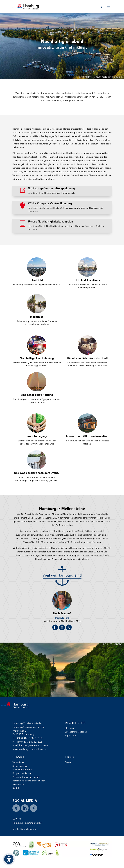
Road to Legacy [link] (37, 436)
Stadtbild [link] (37, 280)
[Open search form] (102, 7)
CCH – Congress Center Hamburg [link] (50, 204)
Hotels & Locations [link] (87, 280)
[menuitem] (17, 808)
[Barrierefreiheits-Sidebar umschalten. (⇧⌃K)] (9, 859)
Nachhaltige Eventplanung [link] (37, 358)
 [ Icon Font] (62, 627)
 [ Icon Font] (69, 627)
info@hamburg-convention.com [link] (30, 746)
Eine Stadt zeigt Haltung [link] (37, 395)
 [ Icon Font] (55, 627)
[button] (108, 7)
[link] (26, 6)
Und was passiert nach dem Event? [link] (37, 473)
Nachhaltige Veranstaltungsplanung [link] (51, 189)
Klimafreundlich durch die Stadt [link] (87, 358)
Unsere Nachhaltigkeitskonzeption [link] (50, 222)
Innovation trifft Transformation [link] (87, 436)
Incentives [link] (37, 317)
